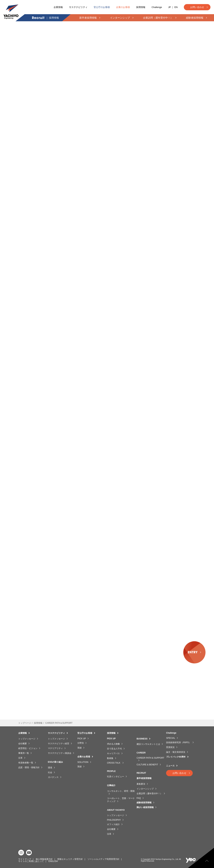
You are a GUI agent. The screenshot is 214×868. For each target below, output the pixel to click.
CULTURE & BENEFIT (147, 765)
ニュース (170, 766)
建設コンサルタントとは (148, 744)
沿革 (20, 758)
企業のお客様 (123, 7)
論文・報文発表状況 (176, 752)
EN (176, 7)
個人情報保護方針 (44, 859)
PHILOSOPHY (114, 820)
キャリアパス (113, 753)
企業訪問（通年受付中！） (149, 794)
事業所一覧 (24, 753)
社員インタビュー (116, 777)
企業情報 (58, 7)
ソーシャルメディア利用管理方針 (103, 859)
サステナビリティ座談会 (60, 753)
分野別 (81, 743)
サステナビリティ (78, 7)
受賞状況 (170, 747)
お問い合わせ (197, 7)
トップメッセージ (27, 739)
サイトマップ (25, 859)
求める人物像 (113, 744)
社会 (50, 772)
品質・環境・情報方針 (29, 767)
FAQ (139, 798)
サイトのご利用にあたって (31, 861)
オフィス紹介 (113, 824)
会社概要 (23, 744)
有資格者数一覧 (26, 763)
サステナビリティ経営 (59, 744)
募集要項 (141, 784)
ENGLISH (53, 861)
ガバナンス (53, 777)
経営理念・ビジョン (28, 748)
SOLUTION (83, 762)
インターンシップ (145, 789)
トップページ (25, 723)
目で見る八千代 (114, 749)
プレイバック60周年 (176, 757)
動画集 (110, 758)
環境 (50, 768)
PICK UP (82, 739)
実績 (79, 748)
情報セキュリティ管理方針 (70, 859)
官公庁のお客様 (102, 7)
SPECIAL (171, 738)
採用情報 (141, 7)
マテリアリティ (55, 748)
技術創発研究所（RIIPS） (178, 742)
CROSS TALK (114, 763)
